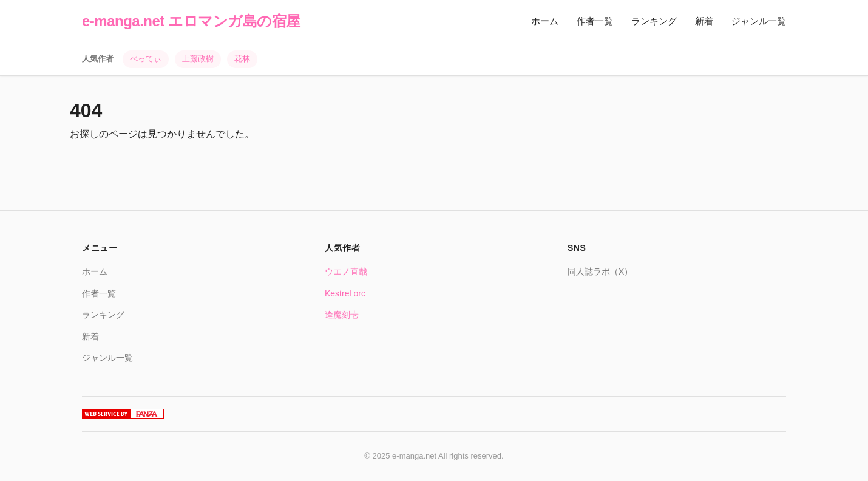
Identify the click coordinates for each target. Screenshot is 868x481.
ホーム (545, 21)
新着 (704, 21)
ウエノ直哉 (346, 271)
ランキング (654, 21)
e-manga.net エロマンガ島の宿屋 (191, 21)
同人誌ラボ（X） (600, 271)
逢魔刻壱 (342, 315)
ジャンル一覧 (759, 21)
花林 (242, 59)
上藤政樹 (198, 59)
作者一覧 (595, 21)
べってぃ (146, 59)
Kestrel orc (345, 293)
